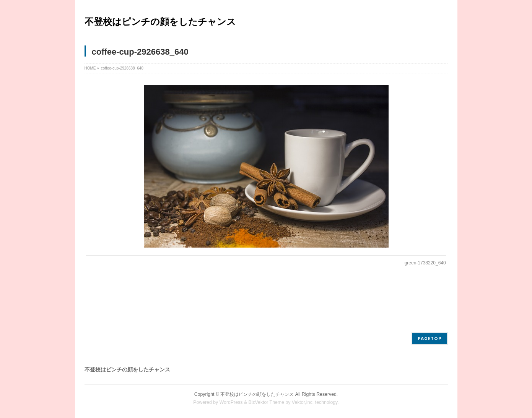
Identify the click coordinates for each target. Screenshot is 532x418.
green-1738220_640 (425, 263)
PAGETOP (430, 338)
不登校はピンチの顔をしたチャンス (160, 22)
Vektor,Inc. (303, 402)
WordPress (231, 402)
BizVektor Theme (266, 402)
